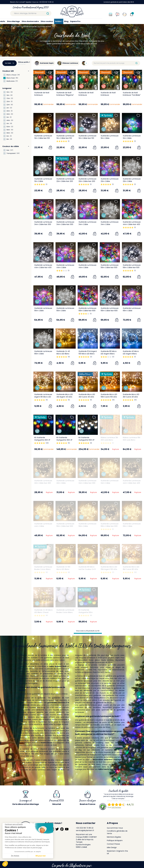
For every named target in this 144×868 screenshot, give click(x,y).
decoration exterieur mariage (107, 760)
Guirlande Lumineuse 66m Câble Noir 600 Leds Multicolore (87, 311)
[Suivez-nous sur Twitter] (57, 829)
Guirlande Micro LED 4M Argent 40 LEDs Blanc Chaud (65, 397)
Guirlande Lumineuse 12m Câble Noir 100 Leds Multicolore (65, 138)
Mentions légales (114, 837)
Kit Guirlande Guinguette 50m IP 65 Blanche (87, 440)
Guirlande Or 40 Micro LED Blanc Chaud (63, 354)
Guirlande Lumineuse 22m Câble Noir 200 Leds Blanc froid (87, 181)
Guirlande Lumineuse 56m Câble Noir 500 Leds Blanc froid (132, 267)
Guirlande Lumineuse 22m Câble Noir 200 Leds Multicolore (65, 181)
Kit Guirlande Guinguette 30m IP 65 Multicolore (64, 440)
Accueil (17, 27)
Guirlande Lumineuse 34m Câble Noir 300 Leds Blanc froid (65, 224)
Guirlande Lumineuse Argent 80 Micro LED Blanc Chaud (43, 397)
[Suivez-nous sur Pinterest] (62, 829)
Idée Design (112, 847)
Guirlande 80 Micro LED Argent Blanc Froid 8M (109, 354)
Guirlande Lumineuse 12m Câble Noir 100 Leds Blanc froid (87, 138)
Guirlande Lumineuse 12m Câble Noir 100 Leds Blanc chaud (43, 138)
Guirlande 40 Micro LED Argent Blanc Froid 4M (131, 354)
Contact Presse (113, 844)
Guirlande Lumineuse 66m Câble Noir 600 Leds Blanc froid (110, 311)
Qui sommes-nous (115, 828)
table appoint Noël (58, 666)
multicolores (46, 743)
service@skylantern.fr (85, 830)
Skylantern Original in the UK (117, 852)
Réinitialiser (22, 64)
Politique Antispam (115, 840)
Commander (48, 104)
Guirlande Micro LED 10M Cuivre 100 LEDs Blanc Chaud (109, 397)
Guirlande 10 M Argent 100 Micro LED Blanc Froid (88, 354)
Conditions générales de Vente (117, 832)
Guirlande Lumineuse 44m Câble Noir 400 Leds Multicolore (132, 224)
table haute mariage (108, 769)
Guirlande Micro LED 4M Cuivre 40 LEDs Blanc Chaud (87, 397)
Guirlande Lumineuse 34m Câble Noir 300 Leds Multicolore (43, 224)
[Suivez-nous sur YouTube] (67, 829)
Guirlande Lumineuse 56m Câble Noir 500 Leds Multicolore (110, 267)
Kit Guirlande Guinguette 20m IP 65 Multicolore (42, 440)
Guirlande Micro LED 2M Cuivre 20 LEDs (131, 396)
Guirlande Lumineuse (28, 27)
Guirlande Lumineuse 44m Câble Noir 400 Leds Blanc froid (43, 267)
